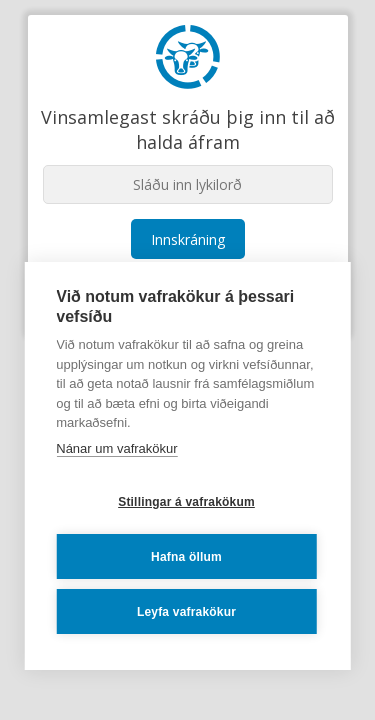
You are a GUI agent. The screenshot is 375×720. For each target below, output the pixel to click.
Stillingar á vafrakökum (186, 502)
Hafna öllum (186, 557)
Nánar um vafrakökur (116, 448)
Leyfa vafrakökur (186, 612)
